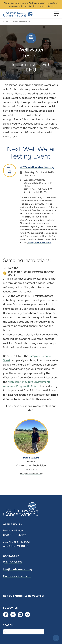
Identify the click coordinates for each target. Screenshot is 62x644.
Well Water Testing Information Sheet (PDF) (31, 273)
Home (6, 22)
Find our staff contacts (17, 576)
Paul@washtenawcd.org (40, 243)
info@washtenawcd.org (18, 569)
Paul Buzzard (31, 458)
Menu (57, 15)
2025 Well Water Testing (37, 167)
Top (56, 639)
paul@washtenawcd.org (31, 474)
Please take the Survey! (44, 6)
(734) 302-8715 (12, 562)
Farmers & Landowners (21, 22)
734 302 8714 (31, 469)
